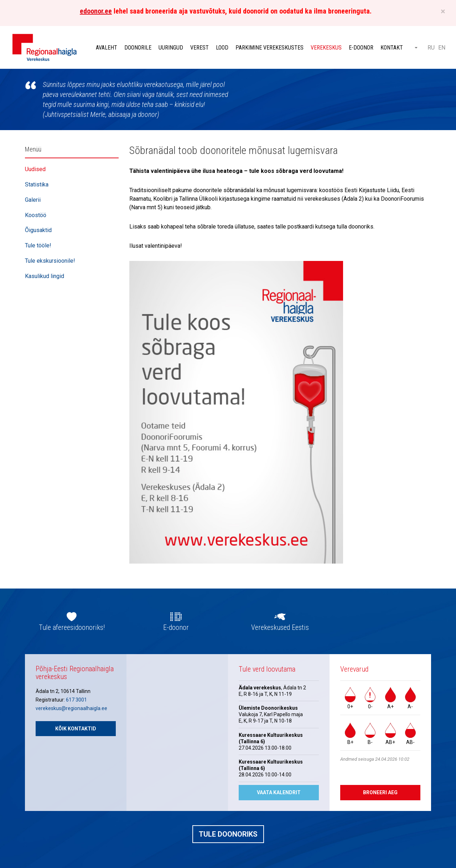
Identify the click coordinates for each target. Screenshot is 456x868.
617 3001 (76, 700)
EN (442, 48)
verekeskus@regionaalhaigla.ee (71, 708)
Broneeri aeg (380, 792)
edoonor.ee (96, 11)
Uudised (35, 169)
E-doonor (361, 48)
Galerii (33, 200)
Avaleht (107, 48)
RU (431, 48)
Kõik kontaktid (76, 729)
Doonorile (138, 48)
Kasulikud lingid (45, 276)
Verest (199, 48)
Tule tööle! (38, 245)
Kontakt (392, 48)
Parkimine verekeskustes (270, 48)
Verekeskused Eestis (280, 627)
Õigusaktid (38, 230)
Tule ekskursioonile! (50, 261)
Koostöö (36, 215)
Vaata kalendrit (279, 792)
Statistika (37, 184)
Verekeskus (326, 48)
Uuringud (171, 48)
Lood (222, 48)
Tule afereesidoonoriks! (72, 627)
